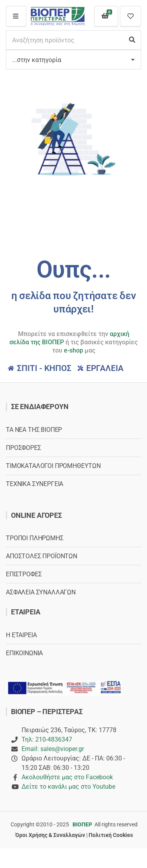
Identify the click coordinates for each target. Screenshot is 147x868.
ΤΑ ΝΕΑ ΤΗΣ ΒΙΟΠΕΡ (34, 430)
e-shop (73, 350)
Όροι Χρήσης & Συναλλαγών (50, 835)
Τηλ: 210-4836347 (47, 739)
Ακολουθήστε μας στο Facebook (67, 777)
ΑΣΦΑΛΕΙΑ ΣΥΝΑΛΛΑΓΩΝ (41, 592)
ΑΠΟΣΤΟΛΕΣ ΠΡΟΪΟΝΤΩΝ (42, 556)
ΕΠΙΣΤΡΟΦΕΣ (24, 574)
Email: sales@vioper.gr (53, 749)
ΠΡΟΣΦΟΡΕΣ (24, 448)
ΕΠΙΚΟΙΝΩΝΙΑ (24, 653)
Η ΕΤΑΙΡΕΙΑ (21, 635)
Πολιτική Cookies (111, 835)
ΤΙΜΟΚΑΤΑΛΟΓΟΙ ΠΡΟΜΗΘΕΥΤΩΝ (53, 466)
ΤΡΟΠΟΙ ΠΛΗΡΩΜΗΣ (35, 538)
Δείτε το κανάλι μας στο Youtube (68, 787)
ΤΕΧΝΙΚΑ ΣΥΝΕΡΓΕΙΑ (34, 484)
